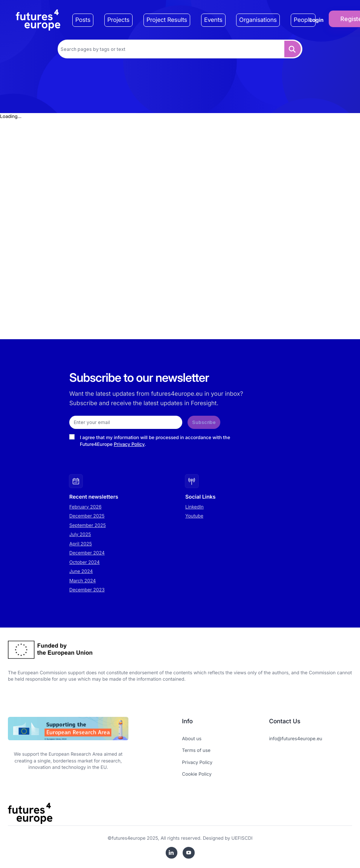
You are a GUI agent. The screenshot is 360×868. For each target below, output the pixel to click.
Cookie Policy (197, 774)
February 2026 (85, 507)
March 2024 (82, 581)
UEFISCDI (242, 838)
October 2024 (85, 562)
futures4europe (129, 838)
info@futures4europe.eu (295, 739)
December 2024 (87, 553)
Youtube (194, 516)
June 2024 (81, 571)
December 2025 (87, 516)
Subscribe (204, 422)
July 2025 (80, 534)
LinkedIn (194, 507)
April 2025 (81, 544)
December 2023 (87, 590)
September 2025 (88, 525)
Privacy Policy (129, 444)
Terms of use (196, 750)
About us (192, 739)
